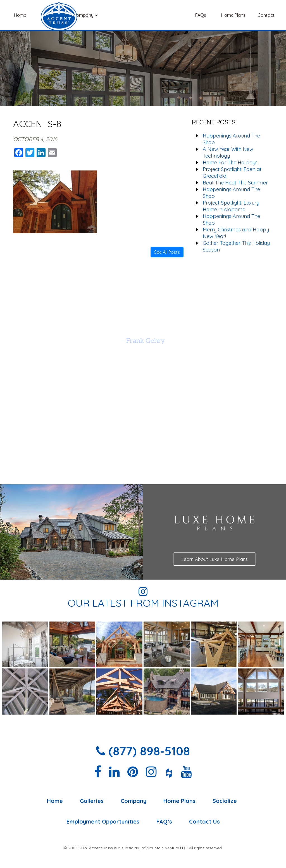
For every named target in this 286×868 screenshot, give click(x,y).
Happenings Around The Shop (231, 139)
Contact (266, 15)
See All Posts (167, 252)
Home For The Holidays (230, 163)
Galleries (53, 15)
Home (20, 15)
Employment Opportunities (103, 822)
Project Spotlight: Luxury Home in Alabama (231, 206)
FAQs (201, 15)
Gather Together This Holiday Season (236, 246)
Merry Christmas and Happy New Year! (236, 233)
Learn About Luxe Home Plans (215, 559)
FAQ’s (164, 822)
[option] (143, 327)
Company (85, 15)
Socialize (225, 801)
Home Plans (233, 15)
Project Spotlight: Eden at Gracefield (232, 173)
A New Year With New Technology (228, 152)
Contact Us (204, 822)
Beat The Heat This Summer (235, 183)
